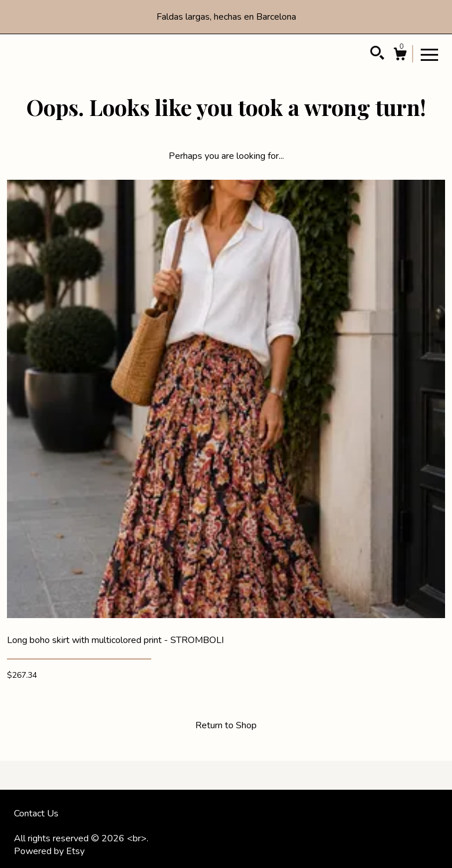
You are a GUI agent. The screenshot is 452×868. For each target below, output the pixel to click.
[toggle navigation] (429, 54)
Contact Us (36, 813)
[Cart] (400, 56)
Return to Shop (226, 725)
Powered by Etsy (49, 851)
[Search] (377, 55)
